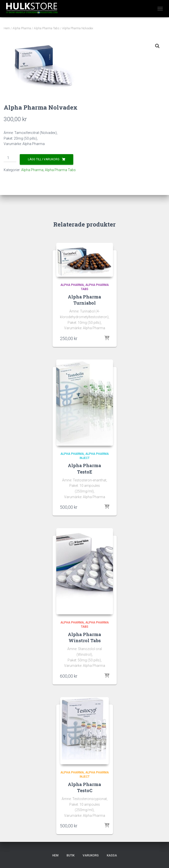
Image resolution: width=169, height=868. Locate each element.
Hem (7, 28)
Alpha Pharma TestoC (84, 787)
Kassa (112, 855)
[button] (157, 46)
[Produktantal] (10, 158)
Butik (71, 855)
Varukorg (91, 855)
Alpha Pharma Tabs (47, 28)
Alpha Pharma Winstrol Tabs (84, 637)
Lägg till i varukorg (44, 159)
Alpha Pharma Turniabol (84, 300)
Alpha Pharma (22, 28)
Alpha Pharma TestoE (84, 468)
